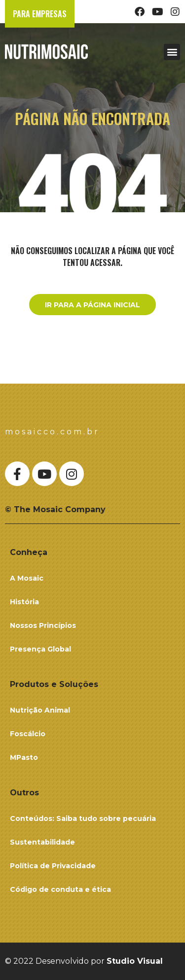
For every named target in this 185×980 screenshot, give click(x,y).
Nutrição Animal (40, 710)
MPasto (24, 757)
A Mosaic (27, 578)
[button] (172, 52)
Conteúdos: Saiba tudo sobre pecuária (83, 818)
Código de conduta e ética (60, 889)
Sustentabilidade (42, 842)
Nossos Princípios (43, 625)
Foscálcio (28, 734)
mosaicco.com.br (52, 432)
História (24, 602)
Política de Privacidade (53, 866)
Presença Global (40, 649)
